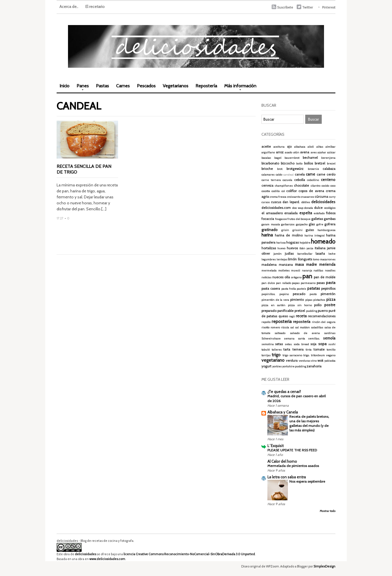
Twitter (308, 7)
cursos (266, 202)
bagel (278, 158)
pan (307, 276)
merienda (327, 264)
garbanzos (288, 224)
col (283, 191)
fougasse (281, 219)
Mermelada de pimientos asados (293, 466)
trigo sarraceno (292, 355)
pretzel (300, 311)
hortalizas (269, 248)
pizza (331, 299)
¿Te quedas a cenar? (284, 392)
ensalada (291, 213)
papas (296, 283)
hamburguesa (326, 230)
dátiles (306, 202)
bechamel (310, 158)
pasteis (301, 289)
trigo (276, 355)
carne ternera (271, 180)
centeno (328, 180)
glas (312, 224)
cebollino (313, 180)
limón (292, 259)
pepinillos (328, 289)
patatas (314, 288)
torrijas (266, 355)
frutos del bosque (299, 219)
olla (287, 277)
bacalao (266, 158)
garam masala (271, 224)
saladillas (317, 327)
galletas (317, 219)
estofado (319, 213)
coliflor (291, 191)
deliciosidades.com (276, 208)
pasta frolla (289, 289)
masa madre (306, 264)
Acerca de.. (69, 7)
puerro (323, 311)
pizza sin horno (300, 305)
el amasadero (272, 213)
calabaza (329, 169)
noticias (266, 277)
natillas (318, 270)
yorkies (277, 366)
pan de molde (325, 277)
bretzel (320, 163)
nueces (278, 277)
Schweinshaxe (271, 339)
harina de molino (289, 235)
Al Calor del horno (282, 461)
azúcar (331, 152)
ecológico (330, 208)
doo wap (298, 208)
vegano (331, 355)
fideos (331, 213)
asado (288, 152)
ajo (289, 147)
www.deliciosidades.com (107, 559)
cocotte (266, 191)
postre (330, 305)
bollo (299, 163)
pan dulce (268, 283)
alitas (320, 147)
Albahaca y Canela (283, 412)
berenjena (328, 158)
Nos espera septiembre (307, 481)
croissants (294, 197)
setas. (288, 344)
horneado (323, 241)
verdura (292, 361)
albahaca (300, 147)
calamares (268, 175)
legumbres (269, 259)
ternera (298, 349)
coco (333, 186)
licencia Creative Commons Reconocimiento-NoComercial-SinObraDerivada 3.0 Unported (189, 554)
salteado (280, 333)
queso (283, 316)
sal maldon (302, 327)
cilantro (315, 186)
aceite (266, 147)
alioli (311, 147)
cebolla (300, 180)
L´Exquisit (276, 446)
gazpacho (302, 224)
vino (314, 361)
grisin (285, 230)
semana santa (294, 339)
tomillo (331, 350)
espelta (306, 213)
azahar (322, 152)
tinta (309, 350)
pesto (313, 294)
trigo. (306, 355)
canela (300, 174)
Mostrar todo (328, 511)
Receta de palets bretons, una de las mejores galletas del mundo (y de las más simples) (309, 423)
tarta (287, 349)
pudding (312, 311)
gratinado (270, 230)
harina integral (314, 235)
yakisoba (330, 361)
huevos (292, 248)
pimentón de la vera (275, 300)
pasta (331, 283)
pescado (299, 294)
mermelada (269, 270)
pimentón (328, 294)
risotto (265, 327)
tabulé (266, 350)
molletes (284, 270)
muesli (296, 270)
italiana (320, 248)
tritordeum (318, 355)
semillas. (314, 339)
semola (329, 338)
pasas (321, 283)
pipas (309, 300)
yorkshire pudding (294, 366)
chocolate (301, 186)
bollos (309, 163)
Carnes (123, 86)
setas (279, 344)
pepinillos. (268, 294)
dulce (318, 208)
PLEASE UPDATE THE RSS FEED (292, 450)
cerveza (267, 186)
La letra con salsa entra (287, 477)
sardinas (330, 333)
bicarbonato (270, 163)
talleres (277, 350)
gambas (330, 219)
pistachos (319, 300)
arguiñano (268, 152)
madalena (269, 265)
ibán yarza (306, 248)
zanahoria (314, 366)
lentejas (282, 259)
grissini (297, 230)
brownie (313, 169)
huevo (281, 248)
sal (292, 327)
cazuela (287, 180)
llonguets (305, 259)
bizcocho (288, 163)
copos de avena (311, 191)
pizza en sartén (273, 305)
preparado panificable (278, 311)
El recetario (95, 7)
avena (305, 152)
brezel (331, 163)
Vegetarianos (176, 86)
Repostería (206, 86)
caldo (279, 175)
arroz (280, 152)
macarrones (328, 259)
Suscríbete (285, 7)
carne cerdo (326, 174)
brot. (280, 169)
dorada (309, 208)
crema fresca (278, 197)
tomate (319, 349)
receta (301, 316)
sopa (322, 344)
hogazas (292, 242)
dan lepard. (291, 202)
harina (267, 235)
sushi (332, 344)
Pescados (146, 86)
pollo (318, 305)
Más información (239, 88)
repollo (266, 322)
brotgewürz (295, 169)
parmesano (308, 283)
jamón (278, 254)
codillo (276, 191)
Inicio (64, 86)
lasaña (320, 254)
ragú (292, 316)
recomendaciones (322, 316)
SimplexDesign (324, 566)
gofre (320, 224)
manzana (286, 265)
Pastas (102, 86)
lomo (316, 259)
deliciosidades (323, 202)
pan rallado (283, 283)
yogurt (266, 366)
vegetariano (273, 360)
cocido (325, 186)
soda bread (301, 344)
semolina (268, 344)
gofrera (330, 224)
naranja (307, 270)
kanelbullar (305, 254)
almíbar (330, 147)
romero (275, 327)
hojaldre (305, 243)
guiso (310, 230)
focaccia (268, 219)
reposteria (282, 321)
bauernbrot (292, 158)
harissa (281, 243)
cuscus (276, 202)
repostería (302, 322)
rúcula (285, 327)
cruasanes (307, 197)
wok (320, 361)
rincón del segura (324, 322)
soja (313, 344)
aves (314, 152)
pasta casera (271, 289)
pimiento (297, 300)
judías (289, 254)
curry (332, 197)
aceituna (279, 147)
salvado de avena (305, 333)
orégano (296, 277)
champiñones (284, 186)
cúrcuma (321, 197)
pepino (284, 294)
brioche (267, 169)
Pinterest (329, 7)
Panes (81, 88)
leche (332, 254)
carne (310, 174)
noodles (330, 270)
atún (296, 152)
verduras (305, 361)
